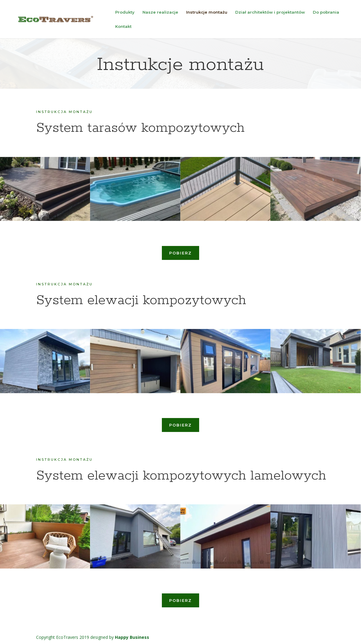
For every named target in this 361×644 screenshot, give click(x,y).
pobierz (180, 253)
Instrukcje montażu (207, 12)
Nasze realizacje (160, 12)
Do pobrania (326, 12)
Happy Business (132, 637)
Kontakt (123, 27)
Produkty (125, 12)
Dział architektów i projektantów (270, 12)
